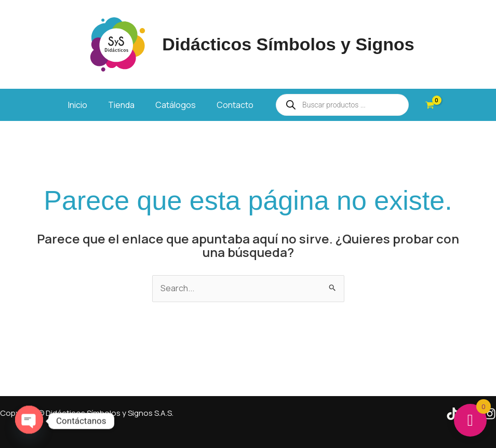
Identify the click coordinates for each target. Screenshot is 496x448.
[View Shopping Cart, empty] (430, 105)
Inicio (78, 105)
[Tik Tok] (452, 414)
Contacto (235, 105)
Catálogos (176, 105)
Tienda (121, 105)
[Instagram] (490, 414)
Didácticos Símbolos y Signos (288, 44)
